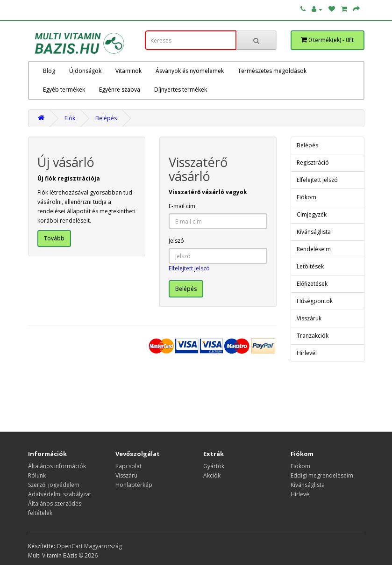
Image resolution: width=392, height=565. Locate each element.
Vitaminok (128, 71)
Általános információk (57, 466)
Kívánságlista (314, 232)
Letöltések (310, 266)
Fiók (70, 118)
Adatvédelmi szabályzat (60, 494)
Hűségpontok (315, 301)
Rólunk (37, 475)
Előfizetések (312, 284)
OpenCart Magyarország (89, 546)
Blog (49, 71)
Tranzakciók (313, 336)
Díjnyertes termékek (181, 90)
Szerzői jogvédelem (54, 485)
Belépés (106, 118)
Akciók (212, 475)
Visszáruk (309, 318)
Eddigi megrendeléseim (322, 475)
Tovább (54, 238)
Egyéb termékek (64, 90)
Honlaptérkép (134, 485)
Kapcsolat (128, 466)
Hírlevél (307, 353)
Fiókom (306, 197)
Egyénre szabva (120, 90)
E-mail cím (182, 206)
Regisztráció (313, 163)
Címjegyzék (312, 214)
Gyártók (214, 466)
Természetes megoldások (272, 71)
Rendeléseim (314, 249)
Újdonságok (85, 71)
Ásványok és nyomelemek (190, 71)
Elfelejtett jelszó (189, 268)
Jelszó (176, 241)
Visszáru (126, 475)
